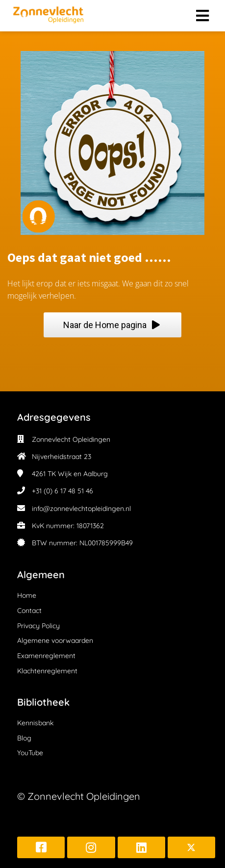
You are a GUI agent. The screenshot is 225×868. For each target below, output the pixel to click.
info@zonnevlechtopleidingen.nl (81, 509)
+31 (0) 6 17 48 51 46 (62, 491)
